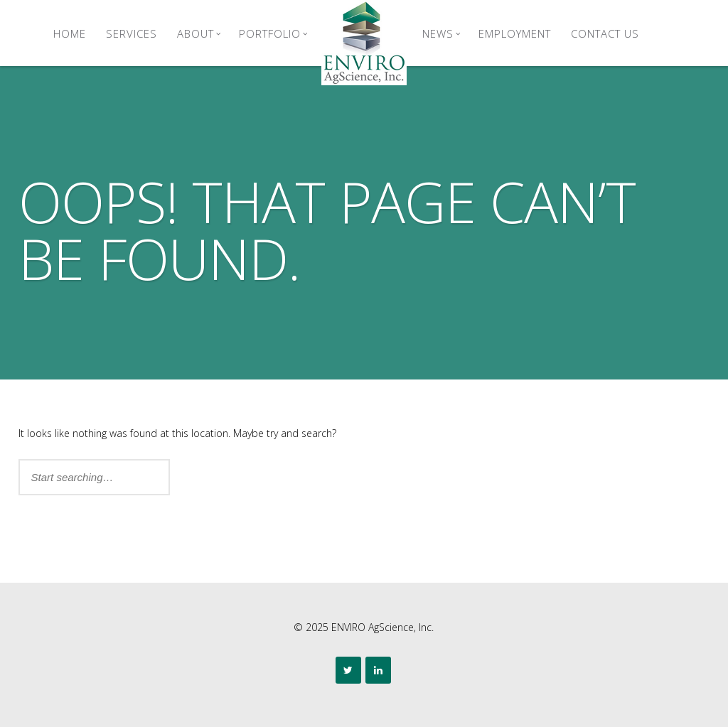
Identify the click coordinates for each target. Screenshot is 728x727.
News (441, 33)
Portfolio (273, 33)
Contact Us (605, 33)
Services (132, 33)
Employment (515, 33)
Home (70, 33)
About (199, 33)
